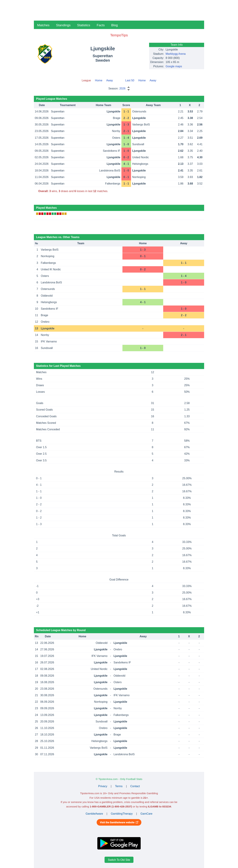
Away (110, 80)
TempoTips (119, 35)
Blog (115, 25)
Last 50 (130, 80)
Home (99, 80)
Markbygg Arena (176, 54)
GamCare (146, 814)
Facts (101, 25)
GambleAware (94, 814)
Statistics (84, 25)
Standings (63, 25)
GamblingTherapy (122, 814)
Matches (43, 25)
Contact (135, 786)
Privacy (103, 786)
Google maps (174, 66)
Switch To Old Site (119, 860)
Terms (119, 786)
